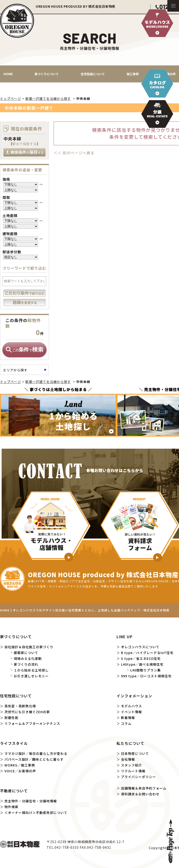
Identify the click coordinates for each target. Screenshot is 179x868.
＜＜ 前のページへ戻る (74, 153)
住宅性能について (93, 74)
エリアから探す (15, 370)
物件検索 (11, 807)
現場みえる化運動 (28, 658)
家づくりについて (47, 74)
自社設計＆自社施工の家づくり (29, 647)
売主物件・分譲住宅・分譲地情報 (31, 801)
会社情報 (128, 759)
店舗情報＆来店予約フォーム (144, 788)
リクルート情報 (133, 771)
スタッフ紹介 (131, 765)
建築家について (26, 653)
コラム (126, 723)
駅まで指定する (25, 144)
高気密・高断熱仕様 (20, 706)
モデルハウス (131, 706)
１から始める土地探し (31, 670)
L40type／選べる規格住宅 (142, 664)
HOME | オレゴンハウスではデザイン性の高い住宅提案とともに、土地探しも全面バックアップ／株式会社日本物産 (85, 610)
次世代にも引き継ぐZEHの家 (27, 712)
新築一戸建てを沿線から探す (48, 98)
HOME (8, 74)
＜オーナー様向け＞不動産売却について (36, 813)
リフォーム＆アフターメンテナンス (32, 723)
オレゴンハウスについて (140, 647)
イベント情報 (131, 712)
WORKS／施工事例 (20, 765)
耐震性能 (11, 718)
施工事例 (133, 74)
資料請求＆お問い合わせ (140, 794)
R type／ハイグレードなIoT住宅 (147, 653)
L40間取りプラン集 (146, 670)
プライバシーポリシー (138, 777)
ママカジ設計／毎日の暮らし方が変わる (36, 753)
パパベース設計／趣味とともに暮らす (34, 759)
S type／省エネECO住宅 (141, 658)
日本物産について (135, 753)
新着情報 (128, 718)
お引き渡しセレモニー (31, 676)
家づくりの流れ (26, 664)
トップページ (10, 98)
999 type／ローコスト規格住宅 (146, 676)
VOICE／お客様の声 (20, 771)
